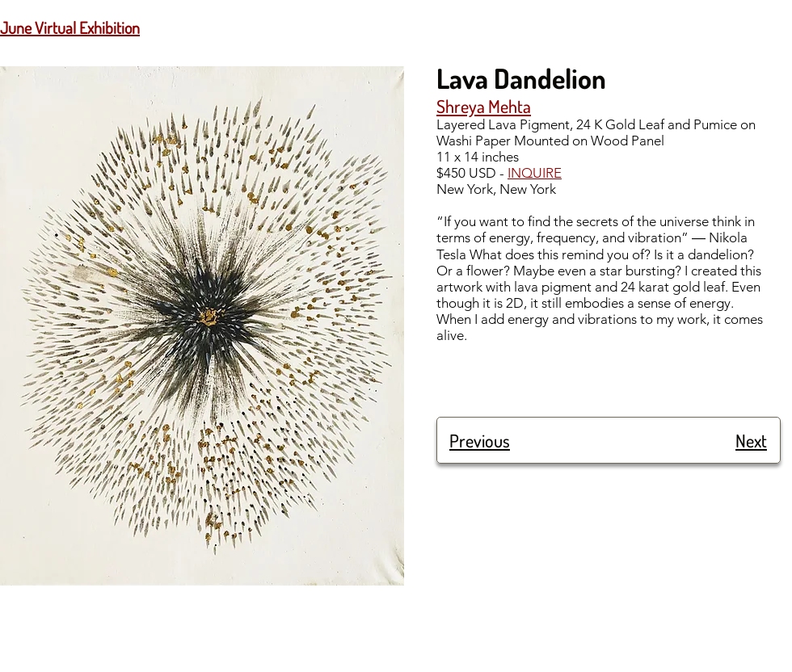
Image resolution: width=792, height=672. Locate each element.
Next (751, 440)
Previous (480, 440)
